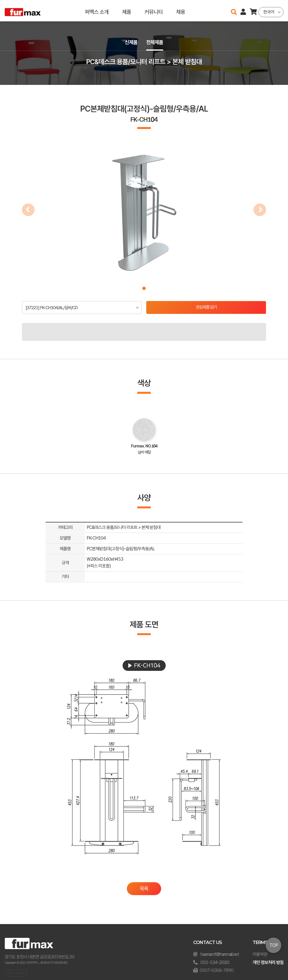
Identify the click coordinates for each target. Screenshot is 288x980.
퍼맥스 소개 (97, 11)
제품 (127, 11)
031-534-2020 (215, 962)
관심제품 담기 (206, 308)
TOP (274, 945)
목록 (144, 889)
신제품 (130, 43)
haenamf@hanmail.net (220, 954)
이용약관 (260, 954)
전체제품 (155, 43)
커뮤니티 (154, 11)
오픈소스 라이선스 (16, 973)
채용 (181, 11)
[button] (144, 288)
